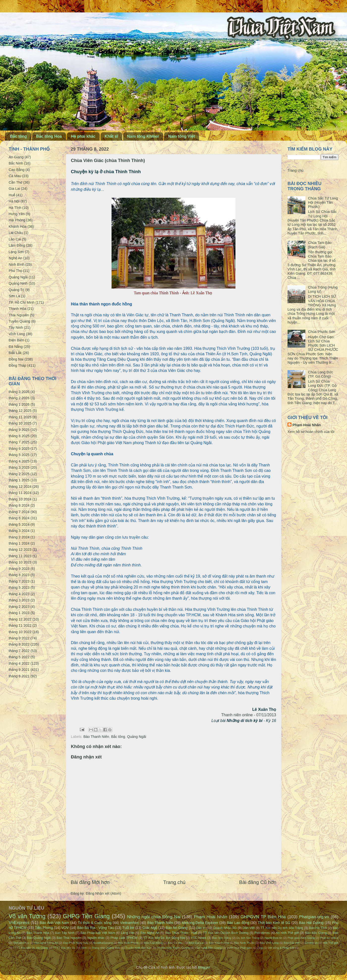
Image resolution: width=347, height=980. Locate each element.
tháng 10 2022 (20, 632)
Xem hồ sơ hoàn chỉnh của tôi (311, 432)
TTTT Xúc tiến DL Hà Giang (30, 948)
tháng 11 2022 (20, 625)
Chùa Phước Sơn (322, 332)
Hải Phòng (17, 220)
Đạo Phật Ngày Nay (76, 943)
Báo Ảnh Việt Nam (54, 923)
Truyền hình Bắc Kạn (138, 948)
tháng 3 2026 (19, 392)
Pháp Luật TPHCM (124, 938)
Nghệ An (15, 258)
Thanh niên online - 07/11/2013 (249, 715)
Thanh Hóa (17, 309)
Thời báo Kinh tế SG (274, 923)
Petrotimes (262, 933)
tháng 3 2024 (19, 531)
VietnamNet (129, 923)
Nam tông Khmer (143, 136)
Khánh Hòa (18, 227)
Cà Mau (15, 176)
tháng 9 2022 (19, 638)
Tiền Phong (44, 928)
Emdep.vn (311, 943)
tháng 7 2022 (19, 651)
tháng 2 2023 (19, 607)
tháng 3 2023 (19, 600)
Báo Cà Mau (176, 943)
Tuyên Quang (19, 321)
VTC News (199, 938)
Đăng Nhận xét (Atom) (103, 893)
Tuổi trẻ (128, 928)
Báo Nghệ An (150, 933)
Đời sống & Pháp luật (281, 948)
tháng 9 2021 (19, 670)
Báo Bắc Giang (316, 933)
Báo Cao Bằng (153, 943)
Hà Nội (14, 201)
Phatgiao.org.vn (314, 917)
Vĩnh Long (17, 334)
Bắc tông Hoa (49, 136)
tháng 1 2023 (19, 613)
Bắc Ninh (16, 163)
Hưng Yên (17, 214)
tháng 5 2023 (19, 588)
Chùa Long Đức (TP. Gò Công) (321, 374)
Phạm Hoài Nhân (307, 425)
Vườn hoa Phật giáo (239, 948)
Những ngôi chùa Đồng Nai (154, 917)
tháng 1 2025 (19, 480)
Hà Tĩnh (15, 208)
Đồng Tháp (17, 365)
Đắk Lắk (15, 353)
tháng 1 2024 (19, 543)
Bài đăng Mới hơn (90, 882)
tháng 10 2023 (20, 562)
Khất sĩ (111, 136)
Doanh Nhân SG (225, 928)
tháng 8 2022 (19, 644)
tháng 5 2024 (19, 524)
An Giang (16, 157)
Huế (12, 195)
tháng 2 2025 (19, 474)
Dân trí (201, 928)
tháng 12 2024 (20, 487)
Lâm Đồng (17, 245)
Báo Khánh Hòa (219, 943)
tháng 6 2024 (19, 518)
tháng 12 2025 (20, 411)
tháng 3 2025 (19, 467)
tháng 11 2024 (20, 493)
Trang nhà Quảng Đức (106, 948)
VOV (65, 928)
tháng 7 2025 (19, 442)
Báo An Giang (177, 928)
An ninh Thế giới (287, 933)
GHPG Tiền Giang (86, 916)
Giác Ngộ (150, 928)
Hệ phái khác (83, 136)
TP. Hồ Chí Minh (22, 302)
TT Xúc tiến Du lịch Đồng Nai (164, 938)
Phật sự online (329, 938)
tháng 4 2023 (19, 594)
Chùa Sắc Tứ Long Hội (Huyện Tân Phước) (323, 203)
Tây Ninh (16, 327)
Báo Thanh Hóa (38, 933)
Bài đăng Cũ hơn (258, 882)
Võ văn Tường (27, 916)
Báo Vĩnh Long (269, 943)
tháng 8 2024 (19, 505)
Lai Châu (16, 233)
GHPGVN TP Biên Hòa (263, 917)
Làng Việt (128, 933)
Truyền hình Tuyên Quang (173, 948)
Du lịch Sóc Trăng (248, 938)
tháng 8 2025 (19, 436)
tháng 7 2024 (19, 512)
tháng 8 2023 (19, 575)
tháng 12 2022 (20, 619)
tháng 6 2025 (19, 449)
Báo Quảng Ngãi (39, 938)
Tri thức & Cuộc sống (95, 923)
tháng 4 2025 (19, 461)
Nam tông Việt (181, 136)
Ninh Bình (16, 264)
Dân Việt (249, 928)
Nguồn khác (96, 938)
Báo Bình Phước (128, 943)
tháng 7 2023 (19, 581)
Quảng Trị (16, 290)
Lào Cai (15, 239)
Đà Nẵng (16, 347)
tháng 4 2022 (19, 663)
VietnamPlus (21, 943)
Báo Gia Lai (196, 943)
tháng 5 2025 (19, 455)
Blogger (204, 967)
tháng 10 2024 (20, 499)
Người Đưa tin (273, 938)
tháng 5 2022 (19, 657)
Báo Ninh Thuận (244, 943)
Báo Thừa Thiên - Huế (181, 933)
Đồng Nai (16, 359)
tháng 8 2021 (19, 676)
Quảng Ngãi (137, 737)
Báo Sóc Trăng (222, 938)
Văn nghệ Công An (46, 943)
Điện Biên (16, 340)
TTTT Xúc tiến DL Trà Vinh (70, 948)
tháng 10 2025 (20, 423)
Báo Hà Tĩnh (318, 928)
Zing (260, 948)
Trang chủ (174, 882)
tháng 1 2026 (19, 404)
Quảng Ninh (18, 283)
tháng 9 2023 (19, 569)
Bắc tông (18, 136)
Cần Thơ (15, 182)
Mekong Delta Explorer (200, 923)
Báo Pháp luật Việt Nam (98, 933)
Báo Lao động (238, 923)
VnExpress (19, 922)
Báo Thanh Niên (96, 737)
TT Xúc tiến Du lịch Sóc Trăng (282, 928)
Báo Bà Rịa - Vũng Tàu (95, 928)
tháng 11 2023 (20, 556)
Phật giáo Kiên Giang (301, 938)
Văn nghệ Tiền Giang (208, 948)
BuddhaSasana (103, 943)
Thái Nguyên (19, 315)
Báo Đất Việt (292, 943)
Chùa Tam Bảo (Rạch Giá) (320, 245)
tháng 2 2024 (19, 537)
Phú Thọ (15, 271)
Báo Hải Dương (311, 923)
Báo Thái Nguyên (69, 938)
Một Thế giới (331, 943)
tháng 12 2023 (20, 550)
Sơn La (14, 296)
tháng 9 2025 (19, 430)
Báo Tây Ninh (65, 933)
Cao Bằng (17, 170)
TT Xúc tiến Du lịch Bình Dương (226, 933)
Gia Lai (14, 189)
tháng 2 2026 (19, 398)
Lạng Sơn (16, 252)
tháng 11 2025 (20, 417)
